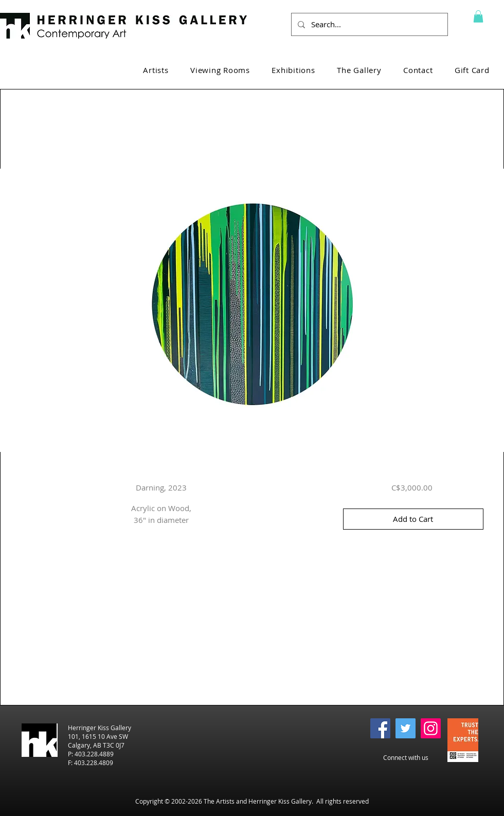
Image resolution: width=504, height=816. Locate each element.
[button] (478, 16)
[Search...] (368, 24)
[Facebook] (380, 728)
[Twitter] (406, 728)
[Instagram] (431, 728)
